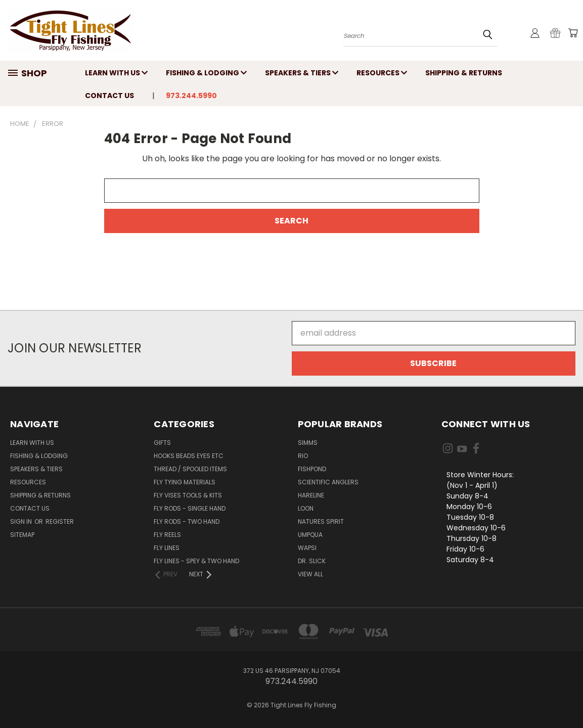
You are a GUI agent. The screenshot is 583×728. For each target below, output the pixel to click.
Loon (306, 508)
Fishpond (312, 469)
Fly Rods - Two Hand (187, 521)
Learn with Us (116, 73)
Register (60, 521)
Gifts (162, 443)
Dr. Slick (312, 561)
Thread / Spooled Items (190, 469)
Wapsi (307, 548)
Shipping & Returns (464, 73)
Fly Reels (167, 535)
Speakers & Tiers (302, 73)
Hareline (311, 495)
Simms (308, 443)
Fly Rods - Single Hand (190, 508)
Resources (382, 73)
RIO (303, 456)
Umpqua (310, 535)
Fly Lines (167, 548)
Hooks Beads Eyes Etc (189, 456)
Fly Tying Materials (185, 482)
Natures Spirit (321, 521)
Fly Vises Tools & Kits (188, 495)
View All (310, 574)
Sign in (22, 521)
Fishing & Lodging (206, 73)
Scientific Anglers (328, 482)
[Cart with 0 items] (573, 33)
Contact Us (109, 96)
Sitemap (22, 535)
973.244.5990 (191, 96)
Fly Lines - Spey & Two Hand (196, 561)
